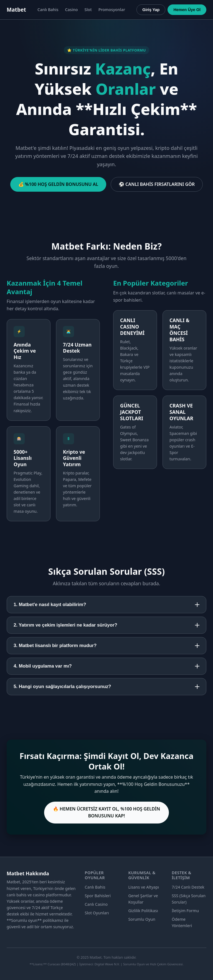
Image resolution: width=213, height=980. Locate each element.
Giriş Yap (151, 10)
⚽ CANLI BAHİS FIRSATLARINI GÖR (157, 184)
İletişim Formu (185, 911)
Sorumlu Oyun (142, 919)
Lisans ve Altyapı (144, 887)
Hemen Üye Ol (187, 10)
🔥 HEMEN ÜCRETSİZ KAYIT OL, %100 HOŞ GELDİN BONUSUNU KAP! (106, 812)
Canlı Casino (96, 904)
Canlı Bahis (48, 10)
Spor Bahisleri (98, 896)
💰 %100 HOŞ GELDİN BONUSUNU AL (58, 184)
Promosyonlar (112, 10)
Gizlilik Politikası (143, 911)
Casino (71, 10)
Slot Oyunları (97, 913)
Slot (88, 10)
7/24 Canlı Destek (188, 887)
